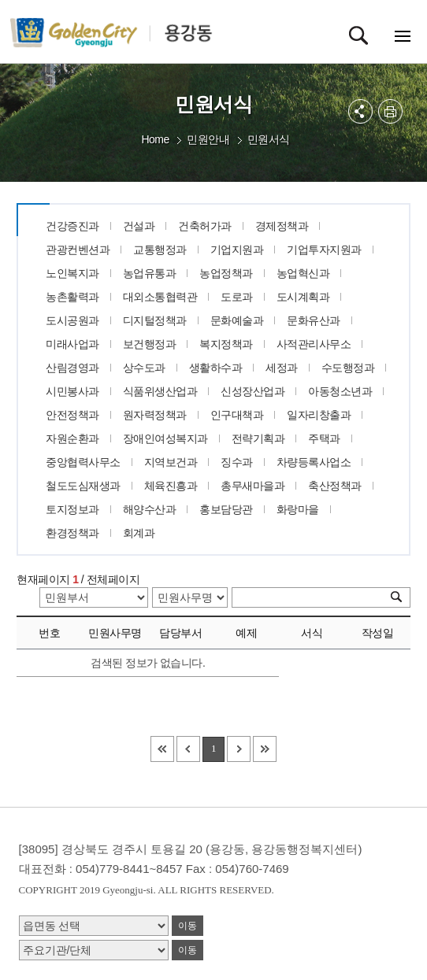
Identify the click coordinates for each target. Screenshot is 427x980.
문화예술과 (237, 320)
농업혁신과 (303, 273)
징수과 (237, 462)
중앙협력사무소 (83, 462)
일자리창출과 (319, 415)
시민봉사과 (72, 391)
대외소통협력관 (160, 297)
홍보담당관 (226, 509)
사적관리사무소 (314, 344)
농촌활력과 (72, 297)
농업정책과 (226, 273)
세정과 (282, 368)
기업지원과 (237, 250)
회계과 (139, 533)
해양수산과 (150, 509)
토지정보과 (72, 509)
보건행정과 (150, 344)
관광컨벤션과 (78, 250)
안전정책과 (72, 415)
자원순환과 (72, 438)
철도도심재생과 (83, 486)
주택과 (324, 438)
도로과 (237, 297)
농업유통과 (150, 273)
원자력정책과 (155, 415)
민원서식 (269, 139)
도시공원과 (72, 320)
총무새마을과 (252, 486)
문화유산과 (314, 320)
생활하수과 (216, 368)
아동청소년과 (340, 391)
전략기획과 (258, 438)
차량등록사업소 (314, 462)
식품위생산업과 (160, 391)
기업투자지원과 (324, 250)
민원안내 (208, 139)
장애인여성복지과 (165, 438)
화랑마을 (298, 509)
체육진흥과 (171, 486)
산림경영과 (72, 368)
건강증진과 (72, 226)
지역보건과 (171, 462)
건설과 (139, 226)
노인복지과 (72, 273)
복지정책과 (226, 344)
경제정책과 (282, 226)
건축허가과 (205, 226)
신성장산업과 (252, 391)
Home (155, 139)
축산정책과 (335, 486)
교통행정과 (160, 250)
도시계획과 (303, 297)
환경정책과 (72, 533)
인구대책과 (237, 415)
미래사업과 (72, 344)
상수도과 (144, 368)
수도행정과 (348, 368)
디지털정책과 (155, 320)
